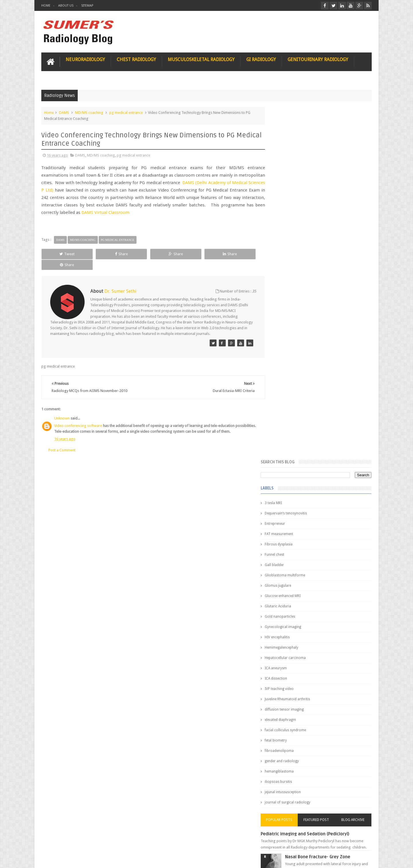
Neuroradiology (85, 59)
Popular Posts (289, 468)
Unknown (62, 407)
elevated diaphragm (292, 368)
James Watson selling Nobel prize (307, 531)
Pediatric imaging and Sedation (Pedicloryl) (317, 482)
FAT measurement (291, 182)
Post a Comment (62, 439)
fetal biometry (288, 388)
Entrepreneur (287, 171)
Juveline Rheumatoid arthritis (299, 347)
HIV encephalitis (289, 285)
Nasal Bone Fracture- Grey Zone (330, 505)
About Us (66, 6)
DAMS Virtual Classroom (149, 212)
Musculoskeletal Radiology (201, 59)
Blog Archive (355, 468)
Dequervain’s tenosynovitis (298, 161)
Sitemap (87, 6)
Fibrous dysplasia (290, 192)
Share (106, 254)
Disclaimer (85, 842)
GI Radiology (261, 59)
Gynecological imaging (295, 275)
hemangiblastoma (291, 419)
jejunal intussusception (295, 440)
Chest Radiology (136, 59)
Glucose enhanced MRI (294, 244)
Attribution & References (127, 842)
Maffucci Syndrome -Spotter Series (334, 554)
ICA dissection (288, 326)
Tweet (62, 254)
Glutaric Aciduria (290, 254)
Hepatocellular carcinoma (297, 306)
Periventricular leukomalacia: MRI (332, 637)
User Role (55, 842)
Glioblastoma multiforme (297, 223)
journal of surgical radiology (299, 450)
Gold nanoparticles (292, 264)
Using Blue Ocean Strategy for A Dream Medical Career (318, 788)
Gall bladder (286, 213)
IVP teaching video (291, 337)
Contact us (357, 842)
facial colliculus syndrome (297, 378)
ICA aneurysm (288, 316)
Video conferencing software (78, 415)
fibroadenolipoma (291, 399)
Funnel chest (286, 202)
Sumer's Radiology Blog (98, 859)
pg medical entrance (126, 112)
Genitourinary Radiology (318, 59)
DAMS (64, 112)
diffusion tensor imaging (296, 357)
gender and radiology (294, 409)
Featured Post (322, 468)
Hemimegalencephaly (293, 295)
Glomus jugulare (290, 233)
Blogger (364, 859)
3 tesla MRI (285, 151)
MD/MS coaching (89, 112)
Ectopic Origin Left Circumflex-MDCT (334, 610)
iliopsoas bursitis (290, 430)
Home (46, 6)
